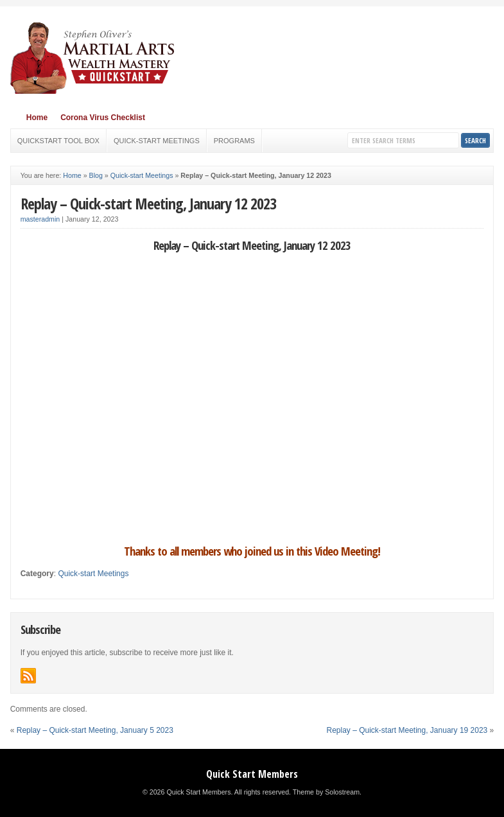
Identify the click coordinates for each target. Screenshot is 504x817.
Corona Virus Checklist (103, 118)
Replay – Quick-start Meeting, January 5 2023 (95, 730)
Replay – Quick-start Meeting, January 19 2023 (407, 730)
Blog (96, 175)
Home (37, 118)
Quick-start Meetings (157, 141)
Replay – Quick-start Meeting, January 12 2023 (148, 203)
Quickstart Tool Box (58, 141)
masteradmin (40, 219)
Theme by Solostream (326, 792)
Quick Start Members (252, 774)
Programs (234, 141)
